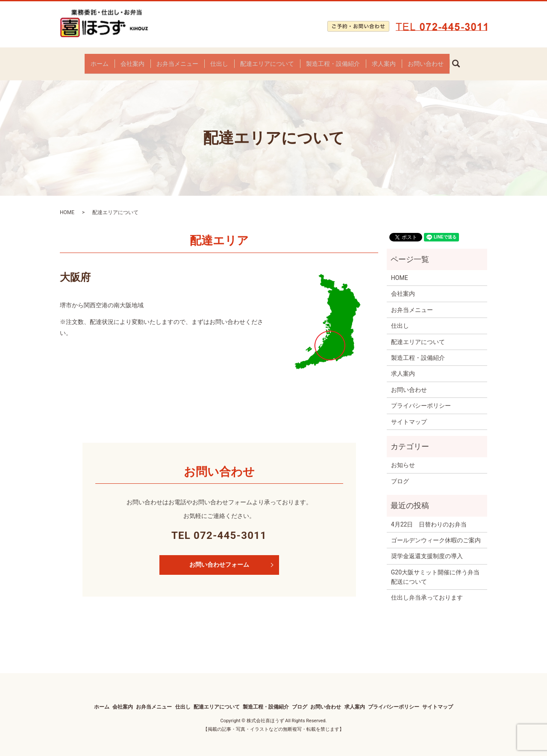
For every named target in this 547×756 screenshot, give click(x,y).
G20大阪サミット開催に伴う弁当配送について (435, 570)
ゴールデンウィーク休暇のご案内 (436, 534)
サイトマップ (409, 415)
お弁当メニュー (177, 60)
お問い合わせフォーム (219, 558)
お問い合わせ (426, 60)
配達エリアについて (267, 60)
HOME (67, 206)
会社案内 (132, 60)
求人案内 (384, 60)
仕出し (219, 60)
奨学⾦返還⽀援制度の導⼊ (427, 550)
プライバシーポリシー (421, 399)
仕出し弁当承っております (427, 591)
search (459, 60)
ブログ (400, 474)
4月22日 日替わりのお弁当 (429, 518)
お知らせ (403, 459)
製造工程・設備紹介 (333, 60)
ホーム (100, 60)
